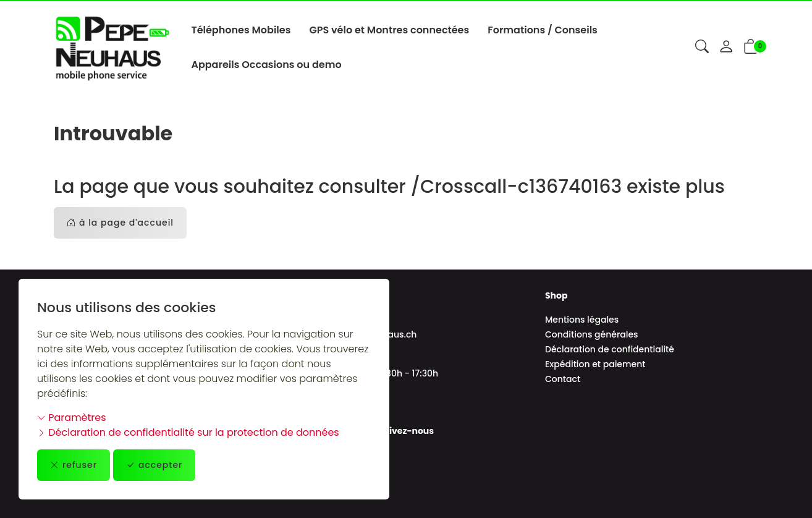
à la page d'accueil (120, 223)
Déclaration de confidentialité (610, 349)
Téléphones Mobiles (241, 30)
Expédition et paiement (595, 364)
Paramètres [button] (72, 418)
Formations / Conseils (543, 30)
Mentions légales (582, 320)
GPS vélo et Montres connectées (389, 30)
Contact (563, 379)
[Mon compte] (726, 48)
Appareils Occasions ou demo (266, 65)
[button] (702, 48)
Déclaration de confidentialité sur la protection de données (188, 432)
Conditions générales (592, 334)
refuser (74, 465)
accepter (154, 465)
